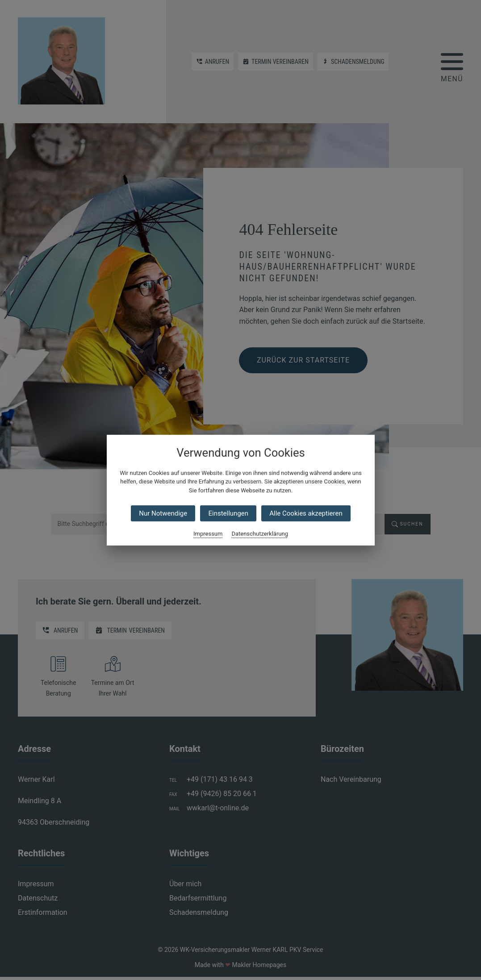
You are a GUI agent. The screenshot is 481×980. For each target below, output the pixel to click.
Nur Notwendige (163, 513)
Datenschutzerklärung (260, 534)
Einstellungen (228, 513)
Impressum (208, 534)
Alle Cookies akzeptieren (306, 513)
